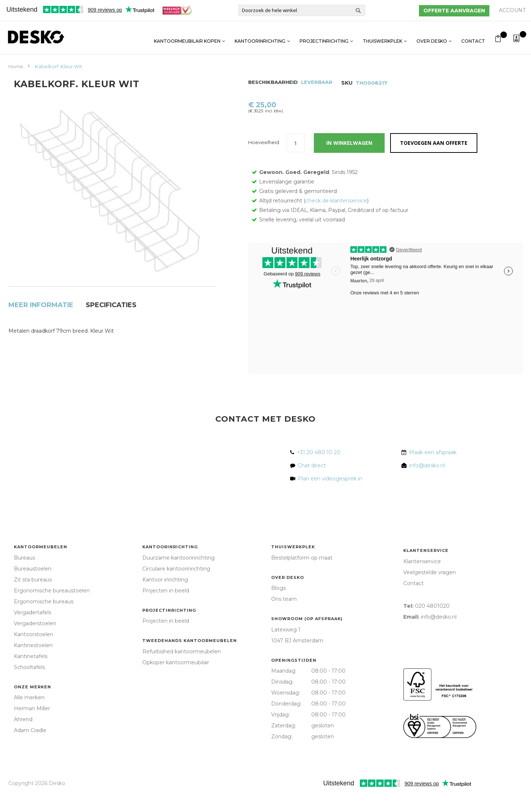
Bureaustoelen (33, 585)
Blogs (278, 605)
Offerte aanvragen (454, 11)
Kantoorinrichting (260, 37)
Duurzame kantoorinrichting (178, 575)
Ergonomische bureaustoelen (52, 607)
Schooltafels (29, 684)
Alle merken (29, 714)
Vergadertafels (32, 629)
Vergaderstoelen (35, 640)
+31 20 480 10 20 (319, 469)
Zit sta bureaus (33, 596)
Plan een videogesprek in (329, 495)
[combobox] (302, 10)
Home (16, 66)
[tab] (41, 289)
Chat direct (312, 482)
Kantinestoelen (33, 662)
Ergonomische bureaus (44, 618)
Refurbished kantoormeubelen (182, 668)
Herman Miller (32, 725)
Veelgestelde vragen (430, 589)
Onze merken (32, 704)
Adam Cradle (30, 747)
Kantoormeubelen (41, 564)
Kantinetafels (31, 673)
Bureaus (24, 575)
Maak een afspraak (433, 469)
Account (512, 10)
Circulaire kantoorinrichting (176, 585)
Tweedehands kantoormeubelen (190, 657)
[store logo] (36, 37)
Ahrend (23, 736)
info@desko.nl (427, 482)
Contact (473, 37)
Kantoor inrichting (165, 596)
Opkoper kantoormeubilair (176, 679)
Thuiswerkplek (382, 37)
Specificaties (111, 287)
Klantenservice (426, 567)
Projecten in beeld (166, 607)
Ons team (284, 616)
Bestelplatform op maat (302, 575)
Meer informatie (41, 287)
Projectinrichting (324, 37)
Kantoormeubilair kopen (187, 37)
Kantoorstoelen (34, 651)
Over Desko (432, 37)
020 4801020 (432, 623)
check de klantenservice (336, 217)
